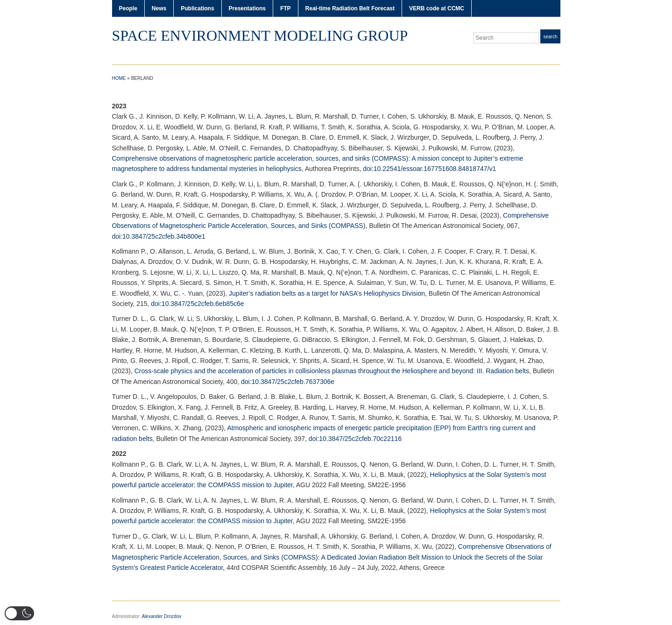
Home (119, 78)
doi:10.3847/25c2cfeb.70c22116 (355, 439)
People (128, 8)
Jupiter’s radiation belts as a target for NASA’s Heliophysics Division (327, 293)
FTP (286, 8)
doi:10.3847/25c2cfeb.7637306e (288, 382)
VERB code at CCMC (437, 8)
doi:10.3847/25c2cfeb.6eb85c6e (197, 304)
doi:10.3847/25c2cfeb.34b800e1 (159, 236)
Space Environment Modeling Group (260, 36)
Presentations (247, 8)
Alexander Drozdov (161, 616)
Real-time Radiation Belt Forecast (350, 8)
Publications (197, 8)
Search (550, 37)
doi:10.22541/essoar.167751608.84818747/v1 (429, 169)
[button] (19, 613)
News (159, 8)
